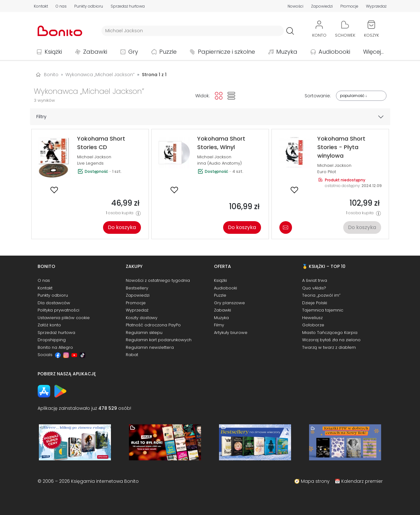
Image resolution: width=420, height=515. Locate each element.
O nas (61, 6)
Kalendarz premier (362, 481)
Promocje (349, 6)
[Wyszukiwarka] (193, 31)
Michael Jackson (94, 157)
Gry (133, 52)
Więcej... (373, 52)
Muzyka (287, 52)
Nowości (295, 6)
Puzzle (168, 52)
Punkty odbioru (89, 6)
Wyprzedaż (376, 6)
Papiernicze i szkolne (226, 52)
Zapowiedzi (322, 6)
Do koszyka (122, 227)
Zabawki (95, 52)
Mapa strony (315, 481)
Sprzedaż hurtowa (128, 6)
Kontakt (41, 6)
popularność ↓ (354, 96)
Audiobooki (334, 52)
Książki (53, 52)
